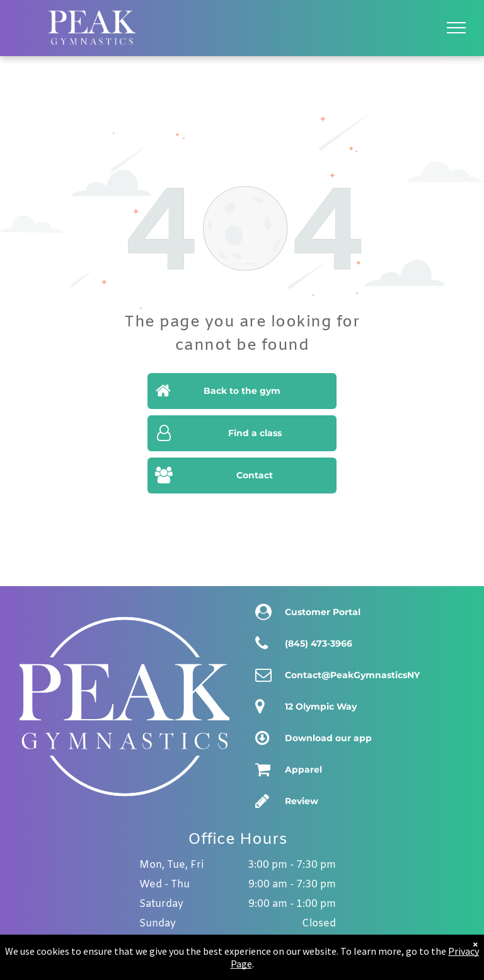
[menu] (456, 28)
